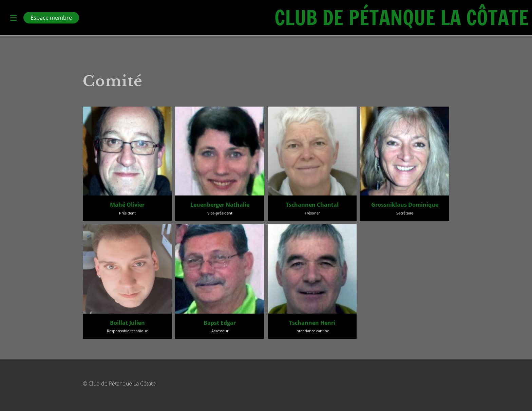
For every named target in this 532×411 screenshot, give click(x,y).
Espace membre (51, 18)
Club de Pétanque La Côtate (402, 18)
